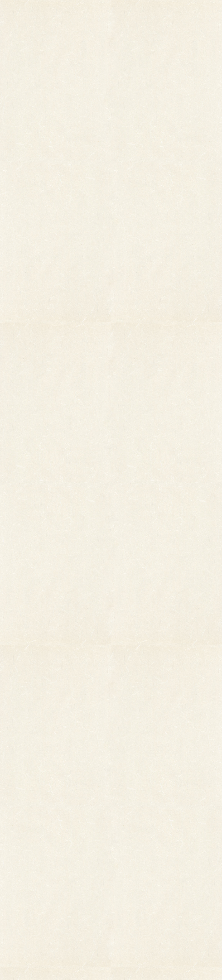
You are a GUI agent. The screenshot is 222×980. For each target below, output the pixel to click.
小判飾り (67, 891)
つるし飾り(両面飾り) (75, 916)
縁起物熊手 (10, 899)
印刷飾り (67, 898)
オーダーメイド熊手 (29, 904)
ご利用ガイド (175, 9)
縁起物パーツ (53, 900)
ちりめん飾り (70, 928)
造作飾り (67, 934)
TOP (47, 9)
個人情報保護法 (152, 902)
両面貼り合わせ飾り (74, 922)
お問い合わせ (206, 9)
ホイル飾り (69, 904)
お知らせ (143, 9)
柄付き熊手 (24, 891)
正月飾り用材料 (71, 910)
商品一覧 (77, 9)
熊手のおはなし (111, 9)
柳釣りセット (25, 920)
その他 (21, 898)
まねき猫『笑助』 (28, 926)
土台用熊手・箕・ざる (76, 940)
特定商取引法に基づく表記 (143, 911)
